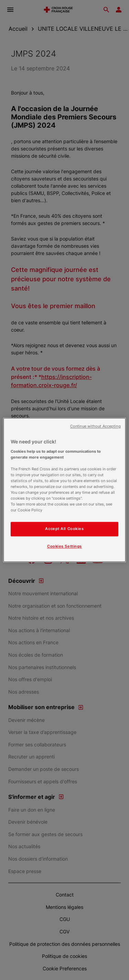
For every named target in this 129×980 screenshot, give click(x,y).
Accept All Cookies (64, 529)
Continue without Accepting (95, 426)
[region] (64, 490)
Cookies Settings (64, 547)
